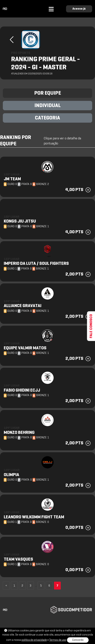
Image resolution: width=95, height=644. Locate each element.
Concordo (78, 640)
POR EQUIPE (48, 93)
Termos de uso (58, 640)
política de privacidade (34, 640)
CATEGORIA (47, 118)
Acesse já (79, 9)
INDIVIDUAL (48, 106)
